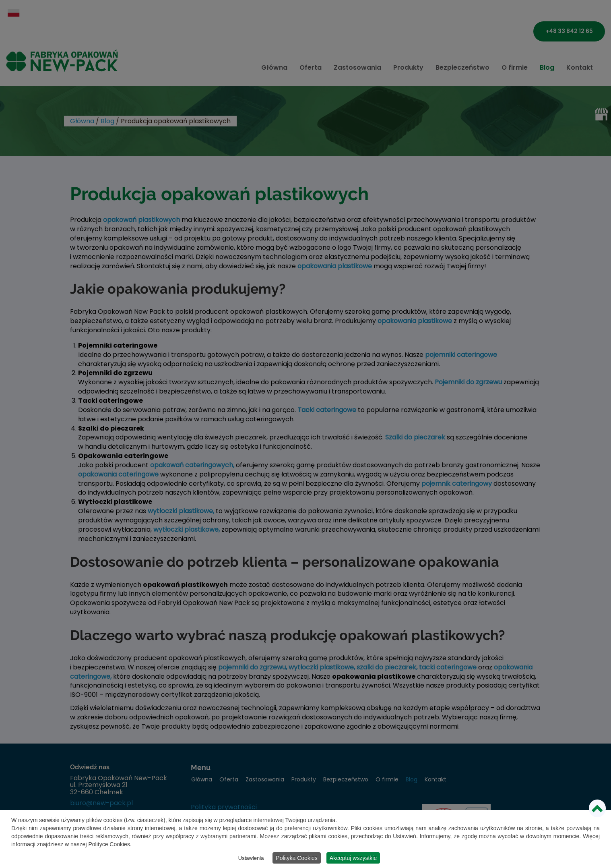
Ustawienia (251, 859)
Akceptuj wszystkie (353, 859)
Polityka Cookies (297, 859)
